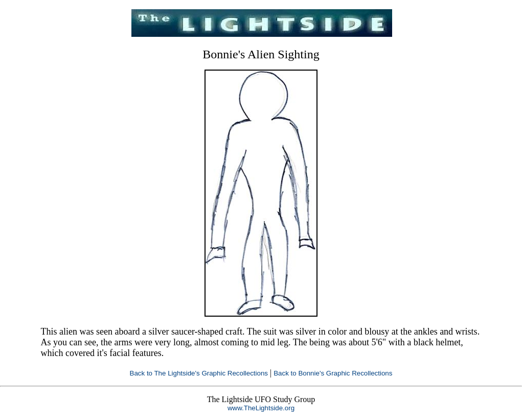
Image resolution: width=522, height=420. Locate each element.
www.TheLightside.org (261, 408)
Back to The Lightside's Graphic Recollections (199, 373)
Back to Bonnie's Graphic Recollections (333, 373)
